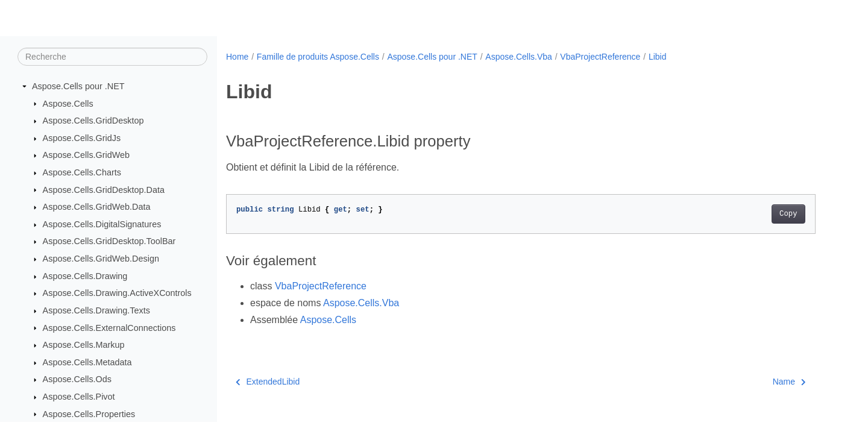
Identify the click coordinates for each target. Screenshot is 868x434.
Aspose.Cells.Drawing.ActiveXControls (117, 293)
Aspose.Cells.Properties (89, 414)
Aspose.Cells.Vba (519, 57)
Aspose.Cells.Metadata (87, 362)
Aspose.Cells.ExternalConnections (109, 328)
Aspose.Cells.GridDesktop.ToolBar (109, 241)
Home (237, 57)
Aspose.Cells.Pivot (79, 397)
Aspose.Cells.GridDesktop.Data (104, 190)
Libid (658, 57)
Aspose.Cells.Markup (84, 345)
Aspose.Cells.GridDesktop (93, 121)
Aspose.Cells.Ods (77, 379)
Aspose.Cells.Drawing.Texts (96, 310)
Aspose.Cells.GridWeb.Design (101, 259)
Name (789, 382)
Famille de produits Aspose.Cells (318, 57)
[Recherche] (112, 57)
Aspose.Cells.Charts (82, 172)
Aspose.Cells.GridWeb (86, 155)
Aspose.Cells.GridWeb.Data (97, 207)
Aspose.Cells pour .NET (78, 86)
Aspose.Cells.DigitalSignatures (102, 224)
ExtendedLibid (268, 382)
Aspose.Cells (68, 104)
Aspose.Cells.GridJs (82, 138)
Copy (788, 214)
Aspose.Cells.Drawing (85, 276)
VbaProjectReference (600, 57)
